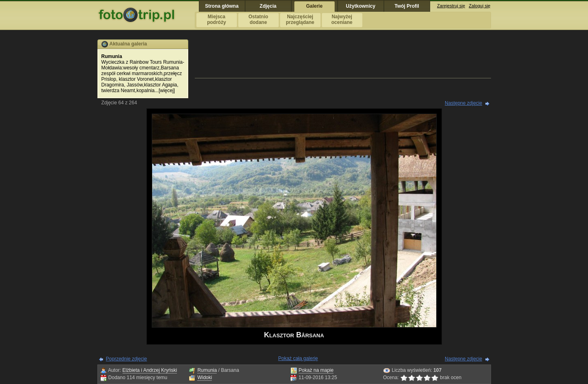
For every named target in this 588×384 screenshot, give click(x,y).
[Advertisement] (343, 58)
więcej (167, 91)
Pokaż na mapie (316, 370)
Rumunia (207, 370)
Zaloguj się (479, 6)
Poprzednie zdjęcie (126, 359)
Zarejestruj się (451, 6)
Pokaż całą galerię (298, 358)
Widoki (205, 378)
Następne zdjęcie (463, 103)
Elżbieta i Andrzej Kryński (150, 370)
